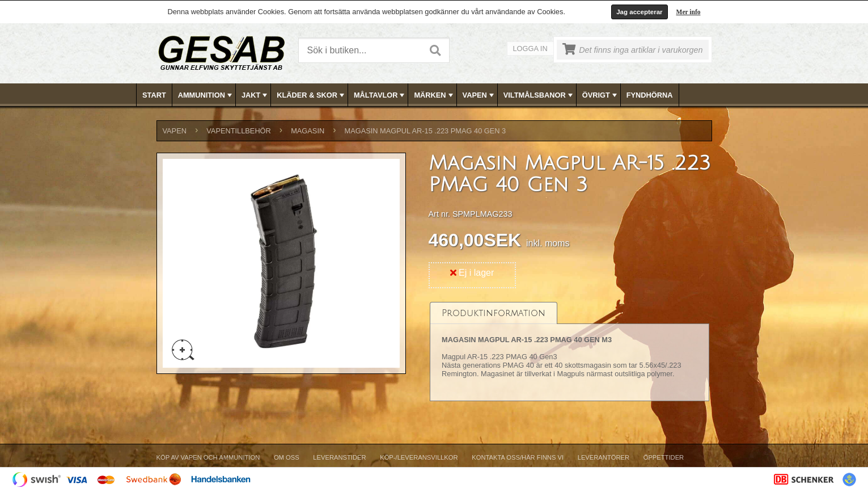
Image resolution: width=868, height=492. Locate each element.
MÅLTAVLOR (380, 95)
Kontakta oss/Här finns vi (518, 457)
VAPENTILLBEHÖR (239, 131)
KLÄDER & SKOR (312, 95)
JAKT (255, 95)
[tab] (494, 313)
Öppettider (664, 457)
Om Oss (287, 457)
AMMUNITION (206, 95)
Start (154, 95)
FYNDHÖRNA (650, 95)
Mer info (689, 12)
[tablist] (570, 352)
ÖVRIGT (601, 95)
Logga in (530, 49)
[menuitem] (154, 95)
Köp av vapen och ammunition (208, 457)
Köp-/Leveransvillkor (419, 457)
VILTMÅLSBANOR (539, 95)
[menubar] (434, 95)
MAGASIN (308, 131)
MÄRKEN (434, 95)
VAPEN (479, 95)
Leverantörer (604, 457)
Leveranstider (339, 457)
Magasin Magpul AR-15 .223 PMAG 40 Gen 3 (425, 131)
